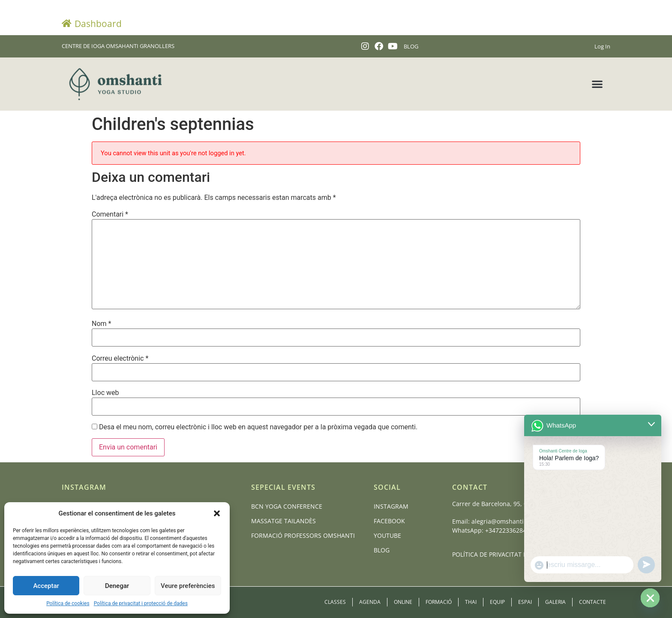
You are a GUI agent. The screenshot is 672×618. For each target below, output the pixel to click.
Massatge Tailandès (283, 521)
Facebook (389, 521)
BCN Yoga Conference (287, 506)
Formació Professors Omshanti (303, 535)
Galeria (555, 602)
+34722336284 (506, 530)
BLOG (411, 46)
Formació (439, 602)
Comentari (110, 214)
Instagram (391, 506)
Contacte (592, 602)
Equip (497, 602)
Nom (101, 324)
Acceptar (46, 586)
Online (403, 602)
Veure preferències (188, 586)
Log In (602, 46)
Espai (525, 602)
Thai (471, 602)
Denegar (117, 586)
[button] (217, 513)
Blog (382, 550)
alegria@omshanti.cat (503, 521)
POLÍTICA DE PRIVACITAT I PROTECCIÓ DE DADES (521, 554)
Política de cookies (68, 603)
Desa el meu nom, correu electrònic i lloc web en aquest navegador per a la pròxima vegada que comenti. (258, 427)
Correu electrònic (120, 359)
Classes (335, 602)
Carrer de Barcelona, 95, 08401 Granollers (512, 504)
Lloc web (105, 393)
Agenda (370, 602)
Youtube (387, 535)
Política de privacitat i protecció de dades (141, 603)
